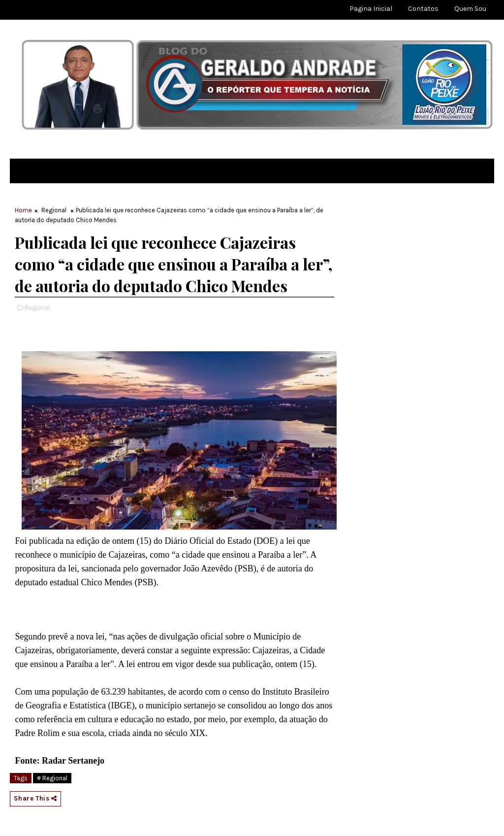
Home (23, 210)
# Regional (52, 778)
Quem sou (470, 9)
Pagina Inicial (371, 9)
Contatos (423, 9)
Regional (54, 210)
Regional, (38, 308)
